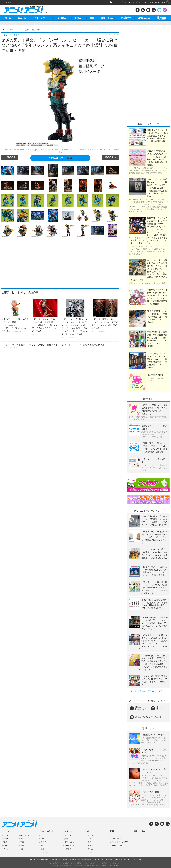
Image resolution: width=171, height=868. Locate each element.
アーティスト (69, 846)
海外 (22, 849)
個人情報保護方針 (85, 860)
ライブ (43, 842)
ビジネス (44, 852)
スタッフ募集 (137, 860)
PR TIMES (118, 860)
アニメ (6, 835)
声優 (22, 842)
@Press (127, 860)
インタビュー (62, 18)
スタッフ (68, 835)
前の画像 (11, 157)
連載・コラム (107, 18)
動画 (92, 18)
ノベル (23, 839)
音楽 (5, 842)
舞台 (42, 846)
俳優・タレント (70, 842)
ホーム (8, 18)
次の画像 (109, 157)
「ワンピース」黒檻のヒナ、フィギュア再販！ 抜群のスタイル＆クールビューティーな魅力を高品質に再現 (53, 346)
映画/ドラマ (25, 835)
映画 (42, 839)
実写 (90, 839)
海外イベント (46, 849)
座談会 (90, 852)
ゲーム (6, 846)
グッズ (23, 846)
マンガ (6, 839)
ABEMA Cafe (117, 846)
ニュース (22, 18)
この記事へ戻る (60, 158)
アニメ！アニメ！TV (119, 842)
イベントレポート (41, 18)
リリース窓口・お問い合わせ (37, 860)
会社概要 (73, 860)
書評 (90, 842)
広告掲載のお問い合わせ (59, 860)
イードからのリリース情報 (103, 860)
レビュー (79, 18)
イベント (7, 849)
